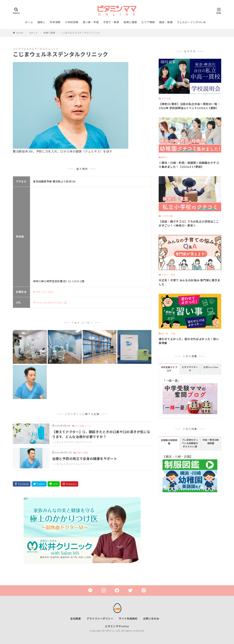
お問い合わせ (151, 619)
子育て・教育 (111, 22)
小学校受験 (72, 22)
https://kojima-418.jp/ (50, 302)
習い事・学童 (91, 22)
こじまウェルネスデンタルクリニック (80, 33)
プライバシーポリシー (100, 619)
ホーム (29, 22)
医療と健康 (130, 22)
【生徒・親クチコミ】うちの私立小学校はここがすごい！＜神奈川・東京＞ (189, 224)
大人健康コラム (83, 426)
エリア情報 (148, 22)
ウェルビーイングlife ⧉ (191, 22)
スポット (34, 33)
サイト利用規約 (128, 619)
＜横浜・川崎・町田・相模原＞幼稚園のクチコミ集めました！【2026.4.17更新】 (189, 165)
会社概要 (76, 619)
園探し (41, 22)
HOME (20, 33)
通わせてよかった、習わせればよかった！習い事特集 (189, 341)
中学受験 (55, 22)
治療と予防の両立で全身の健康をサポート (85, 459)
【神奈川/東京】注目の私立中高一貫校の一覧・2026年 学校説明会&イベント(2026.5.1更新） (189, 106)
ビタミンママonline (117, 626)
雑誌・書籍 (166, 22)
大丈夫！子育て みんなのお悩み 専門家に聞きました (189, 282)
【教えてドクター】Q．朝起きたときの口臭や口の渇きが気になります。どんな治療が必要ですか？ (101, 434)
